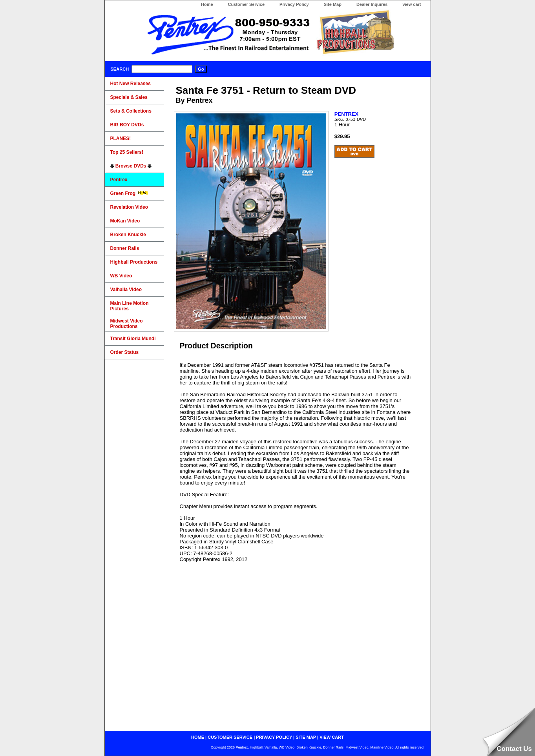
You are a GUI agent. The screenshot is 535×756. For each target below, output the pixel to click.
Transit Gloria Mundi (133, 339)
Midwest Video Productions (127, 324)
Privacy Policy (294, 4)
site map (306, 737)
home (198, 737)
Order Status (125, 352)
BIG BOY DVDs (127, 125)
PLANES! (121, 138)
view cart (412, 4)
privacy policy (274, 737)
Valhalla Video (126, 290)
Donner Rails (125, 248)
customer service (230, 737)
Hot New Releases (131, 84)
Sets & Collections (131, 111)
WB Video (121, 276)
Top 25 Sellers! (127, 152)
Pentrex (119, 180)
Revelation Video (129, 207)
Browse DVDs (131, 166)
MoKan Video (125, 221)
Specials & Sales (129, 97)
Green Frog (129, 193)
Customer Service (247, 4)
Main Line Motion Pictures (130, 306)
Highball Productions (134, 262)
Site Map (333, 4)
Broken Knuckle (128, 235)
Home (207, 4)
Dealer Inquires (372, 4)
